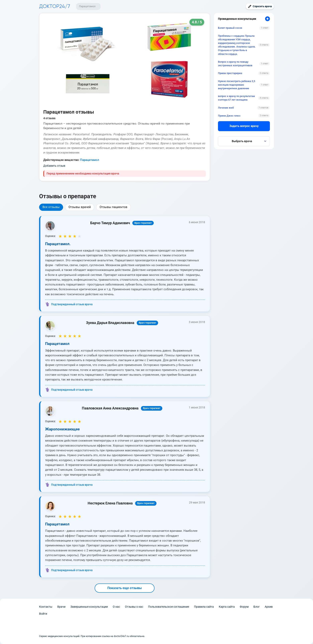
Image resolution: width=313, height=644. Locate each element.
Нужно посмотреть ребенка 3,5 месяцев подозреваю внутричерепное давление (237, 85)
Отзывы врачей (80, 207)
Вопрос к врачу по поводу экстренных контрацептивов (235, 64)
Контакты (46, 607)
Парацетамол (87, 6)
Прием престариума (230, 73)
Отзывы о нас (134, 607)
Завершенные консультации (89, 607)
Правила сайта (204, 607)
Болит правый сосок (230, 28)
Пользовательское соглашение (169, 607)
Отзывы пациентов (113, 207)
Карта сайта (227, 607)
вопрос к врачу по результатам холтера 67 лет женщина (236, 98)
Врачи (61, 607)
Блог (257, 607)
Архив (269, 607)
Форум (244, 607)
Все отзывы (51, 207)
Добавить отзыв (54, 166)
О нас (116, 607)
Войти (43, 614)
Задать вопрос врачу (244, 126)
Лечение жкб (226, 108)
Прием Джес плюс (229, 116)
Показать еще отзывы (125, 588)
